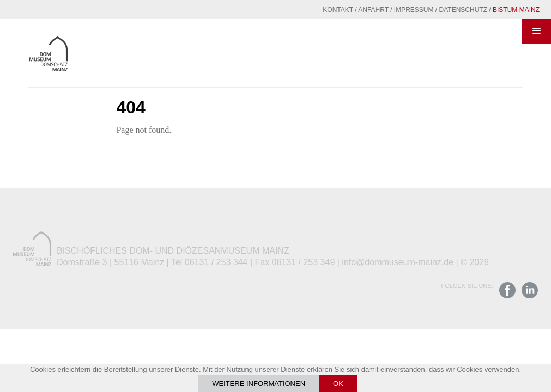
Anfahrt (373, 10)
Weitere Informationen (259, 384)
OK (338, 384)
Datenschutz (463, 10)
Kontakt (338, 10)
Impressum (414, 10)
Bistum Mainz (516, 10)
